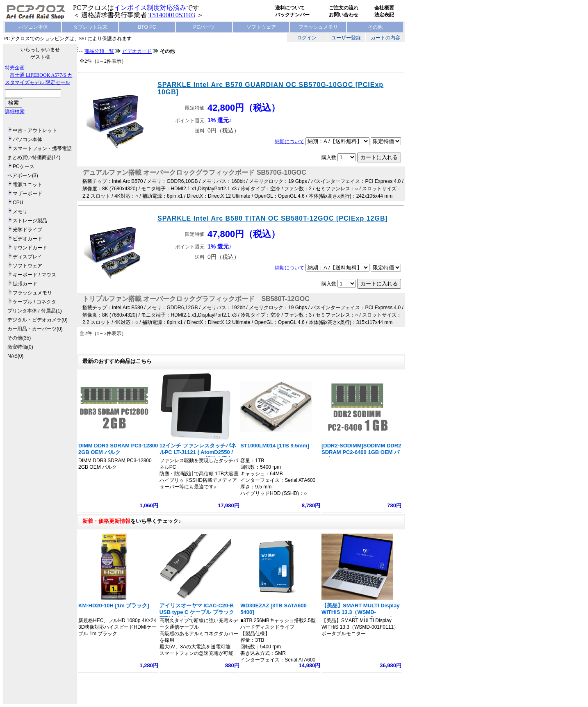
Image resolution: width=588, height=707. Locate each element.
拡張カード (25, 284)
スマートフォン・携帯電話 (42, 148)
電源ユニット (27, 185)
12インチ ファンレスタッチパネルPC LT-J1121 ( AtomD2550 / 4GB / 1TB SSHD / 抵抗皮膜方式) (198, 455)
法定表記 (384, 15)
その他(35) (19, 338)
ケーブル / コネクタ (34, 302)
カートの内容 (385, 38)
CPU (18, 203)
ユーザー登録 (346, 38)
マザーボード (27, 194)
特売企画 (15, 68)
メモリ (20, 212)
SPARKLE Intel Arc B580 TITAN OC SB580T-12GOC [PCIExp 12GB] (273, 218)
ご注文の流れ (344, 8)
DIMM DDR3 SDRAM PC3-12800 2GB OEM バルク (118, 449)
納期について (289, 141)
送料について (290, 8)
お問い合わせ (344, 15)
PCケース (24, 166)
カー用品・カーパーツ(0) (35, 329)
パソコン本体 (33, 27)
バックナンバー (292, 15)
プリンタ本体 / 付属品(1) (35, 311)
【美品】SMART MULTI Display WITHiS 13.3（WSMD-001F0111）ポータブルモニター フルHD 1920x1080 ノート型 (360, 615)
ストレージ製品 (30, 221)
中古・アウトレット (35, 130)
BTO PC (147, 27)
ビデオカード (27, 239)
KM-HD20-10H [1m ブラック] (114, 606)
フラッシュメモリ (318, 27)
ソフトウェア (261, 27)
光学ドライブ (27, 230)
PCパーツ (204, 27)
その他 (375, 27)
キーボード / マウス (34, 275)
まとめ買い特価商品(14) (34, 157)
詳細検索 (15, 112)
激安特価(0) (20, 347)
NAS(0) (15, 356)
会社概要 (384, 8)
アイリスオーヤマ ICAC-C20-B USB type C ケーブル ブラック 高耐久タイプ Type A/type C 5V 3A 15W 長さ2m (198, 615)
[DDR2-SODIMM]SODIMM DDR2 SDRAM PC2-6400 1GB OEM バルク (361, 452)
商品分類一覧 (99, 51)
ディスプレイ (27, 257)
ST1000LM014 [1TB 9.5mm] (275, 446)
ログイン (307, 38)
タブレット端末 (90, 27)
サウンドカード (30, 248)
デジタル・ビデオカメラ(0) (38, 320)
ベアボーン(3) (23, 176)
